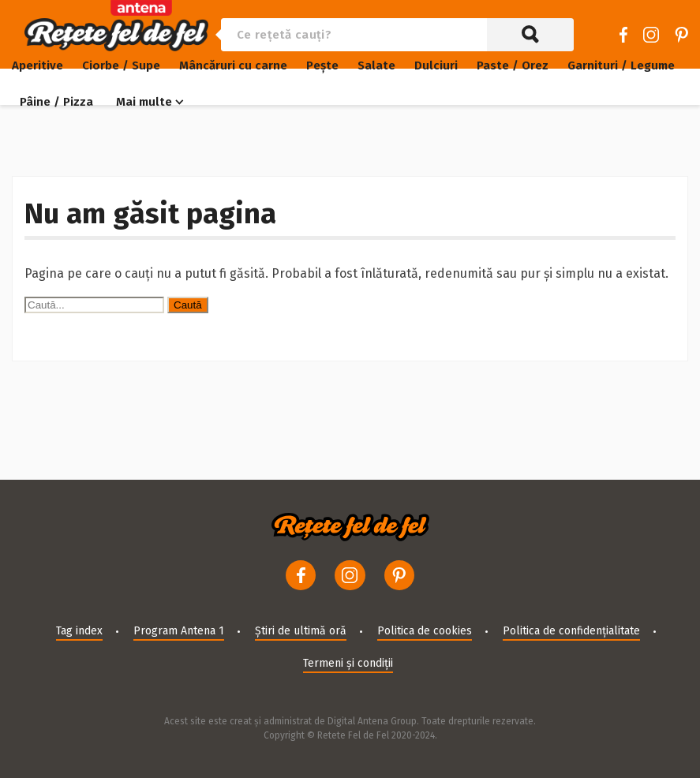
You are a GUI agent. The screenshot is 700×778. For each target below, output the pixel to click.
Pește (322, 65)
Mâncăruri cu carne (233, 65)
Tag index (79, 631)
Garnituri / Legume (621, 65)
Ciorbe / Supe (121, 65)
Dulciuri (436, 65)
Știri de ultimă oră (301, 631)
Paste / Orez (513, 65)
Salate (376, 65)
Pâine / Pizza (56, 102)
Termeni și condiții (348, 663)
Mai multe (144, 102)
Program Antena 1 (179, 631)
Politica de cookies (425, 631)
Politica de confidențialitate (571, 631)
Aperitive (37, 65)
